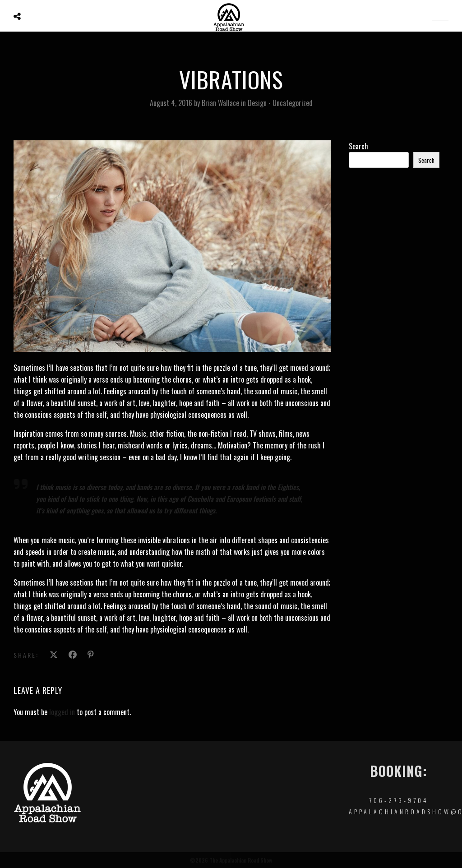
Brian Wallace (221, 103)
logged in (62, 712)
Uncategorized (293, 103)
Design (257, 103)
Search (358, 146)
